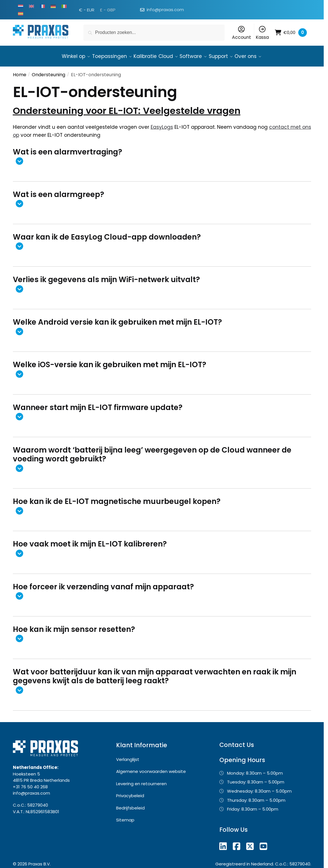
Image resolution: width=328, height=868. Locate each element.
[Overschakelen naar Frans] (42, 6)
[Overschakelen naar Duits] (53, 6)
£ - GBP (108, 10)
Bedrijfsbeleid (130, 804)
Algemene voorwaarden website (151, 768)
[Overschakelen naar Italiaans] (64, 6)
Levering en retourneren (141, 780)
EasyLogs (162, 124)
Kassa (262, 33)
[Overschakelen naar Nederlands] (21, 6)
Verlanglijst (128, 756)
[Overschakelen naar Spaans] (21, 13)
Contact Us (237, 741)
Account (241, 33)
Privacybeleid (130, 792)
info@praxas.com (165, 10)
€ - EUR (87, 10)
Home (20, 71)
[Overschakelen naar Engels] (31, 6)
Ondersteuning (48, 71)
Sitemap (125, 816)
